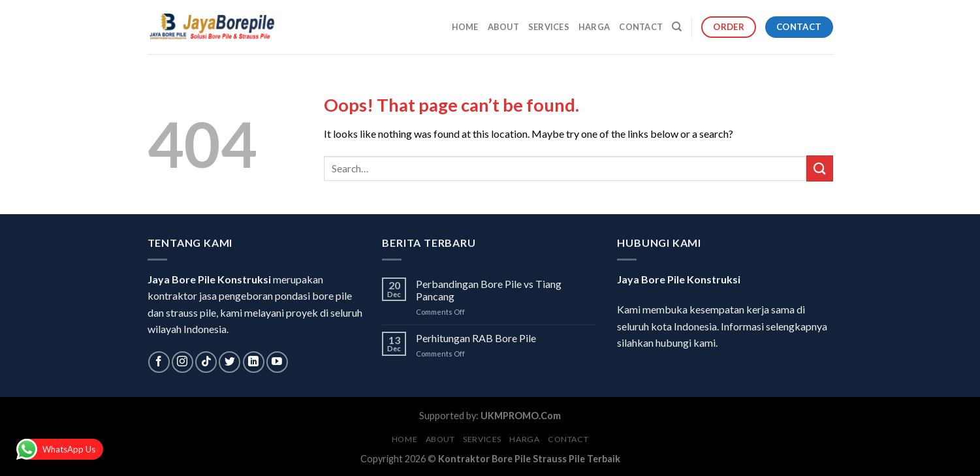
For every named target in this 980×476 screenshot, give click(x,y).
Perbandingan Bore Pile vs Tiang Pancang (489, 290)
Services (549, 27)
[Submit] (819, 168)
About (503, 27)
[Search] (677, 27)
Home (465, 27)
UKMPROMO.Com (521, 416)
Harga (594, 27)
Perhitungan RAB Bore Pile (476, 338)
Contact (641, 27)
